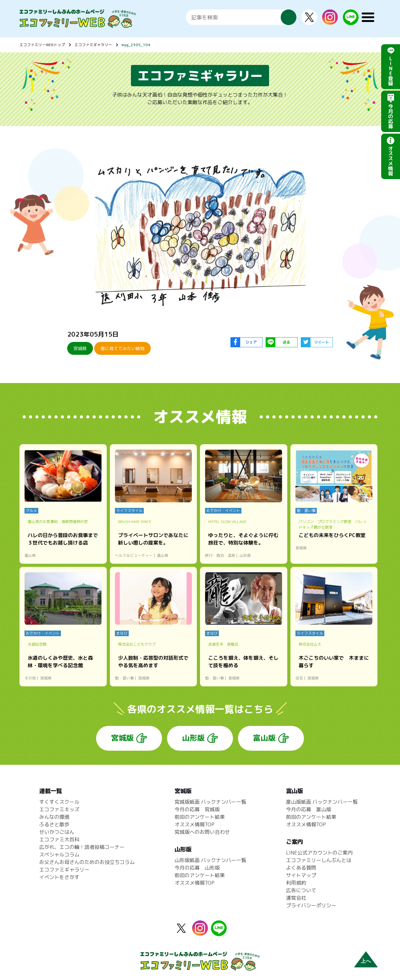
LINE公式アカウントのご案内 (319, 853)
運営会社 (296, 898)
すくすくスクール (59, 802)
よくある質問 (301, 868)
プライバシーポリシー (311, 905)
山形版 (193, 738)
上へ (366, 961)
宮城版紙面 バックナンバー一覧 (210, 802)
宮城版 (122, 738)
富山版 (264, 738)
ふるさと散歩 (54, 824)
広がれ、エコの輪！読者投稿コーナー (82, 847)
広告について (301, 890)
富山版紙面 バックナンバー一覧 (322, 802)
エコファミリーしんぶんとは (319, 860)
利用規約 (296, 883)
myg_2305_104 (136, 45)
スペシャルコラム (59, 855)
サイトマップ (301, 875)
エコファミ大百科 (59, 839)
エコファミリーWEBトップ (42, 45)
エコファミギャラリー (93, 45)
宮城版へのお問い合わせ (202, 832)
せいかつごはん (57, 832)
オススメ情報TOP (195, 824)
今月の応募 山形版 (197, 868)
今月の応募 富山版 (309, 809)
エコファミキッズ (59, 809)
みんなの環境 (54, 817)
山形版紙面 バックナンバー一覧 (210, 860)
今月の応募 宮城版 (197, 809)
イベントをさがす (59, 877)
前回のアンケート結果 (200, 817)
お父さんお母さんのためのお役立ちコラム (87, 862)
